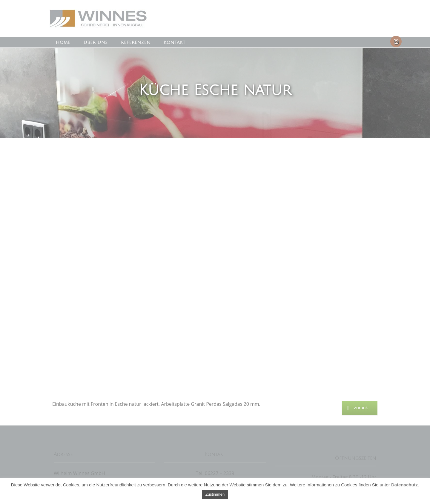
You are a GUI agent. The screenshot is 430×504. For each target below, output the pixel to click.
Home (63, 43)
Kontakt (175, 43)
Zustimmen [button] (215, 494)
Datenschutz (404, 485)
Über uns (96, 43)
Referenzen (136, 43)
